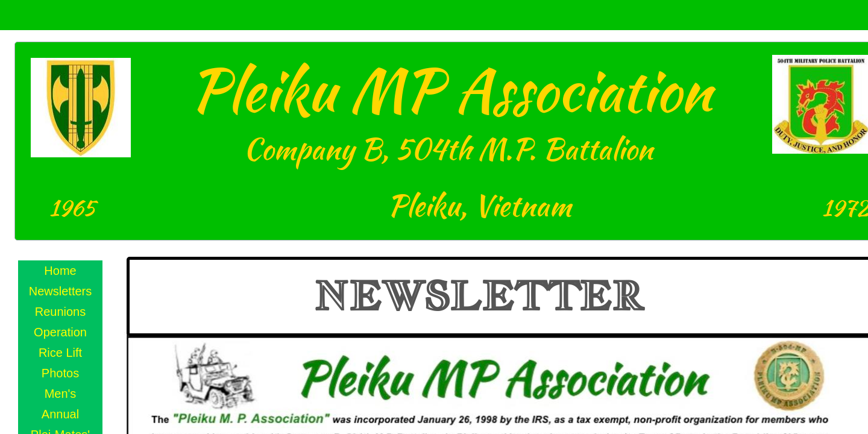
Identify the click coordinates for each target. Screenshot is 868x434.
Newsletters (60, 291)
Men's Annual (60, 404)
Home (60, 271)
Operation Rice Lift (60, 342)
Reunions (61, 312)
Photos (60, 373)
